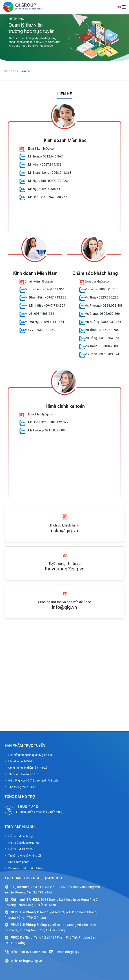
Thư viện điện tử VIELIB (23, 774)
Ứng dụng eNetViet (20, 761)
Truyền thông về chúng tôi (25, 856)
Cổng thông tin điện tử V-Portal (28, 768)
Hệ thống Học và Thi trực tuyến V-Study (33, 781)
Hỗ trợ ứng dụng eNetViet (24, 843)
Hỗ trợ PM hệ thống (20, 836)
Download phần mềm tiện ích (27, 868)
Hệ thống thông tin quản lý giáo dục (30, 755)
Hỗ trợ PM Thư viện (20, 849)
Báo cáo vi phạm (19, 862)
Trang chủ (9, 71)
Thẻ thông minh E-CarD (23, 787)
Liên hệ (25, 71)
